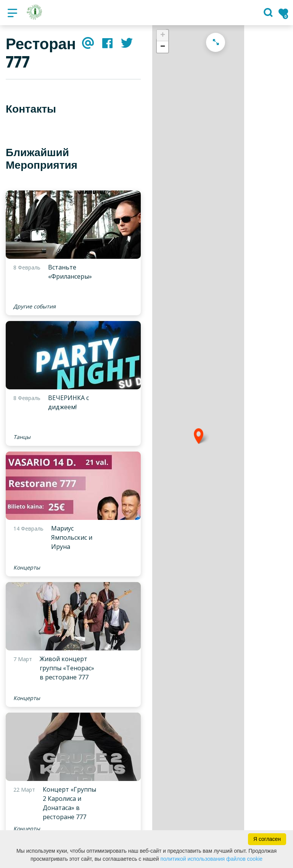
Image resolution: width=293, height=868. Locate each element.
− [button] (163, 47)
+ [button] (163, 35)
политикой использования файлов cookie (211, 859)
